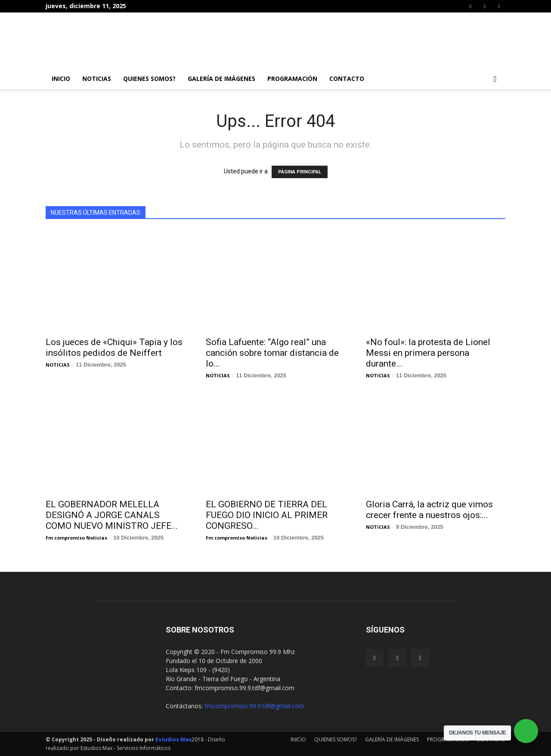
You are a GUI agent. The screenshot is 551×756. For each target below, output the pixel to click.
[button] (495, 79)
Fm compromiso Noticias (76, 538)
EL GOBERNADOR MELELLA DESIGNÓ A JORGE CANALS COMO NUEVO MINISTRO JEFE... (112, 515)
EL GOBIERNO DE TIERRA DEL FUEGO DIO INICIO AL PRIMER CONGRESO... (267, 515)
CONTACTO (347, 79)
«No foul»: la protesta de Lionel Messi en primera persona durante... (428, 353)
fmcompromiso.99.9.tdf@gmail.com (254, 706)
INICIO (61, 79)
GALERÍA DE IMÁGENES (221, 79)
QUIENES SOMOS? (149, 79)
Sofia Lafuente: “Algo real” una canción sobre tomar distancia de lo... (272, 353)
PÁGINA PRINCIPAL (300, 172)
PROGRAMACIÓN (292, 79)
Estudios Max (173, 739)
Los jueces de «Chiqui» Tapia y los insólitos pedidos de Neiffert (114, 347)
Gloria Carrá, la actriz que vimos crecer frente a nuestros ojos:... (429, 510)
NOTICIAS (97, 79)
